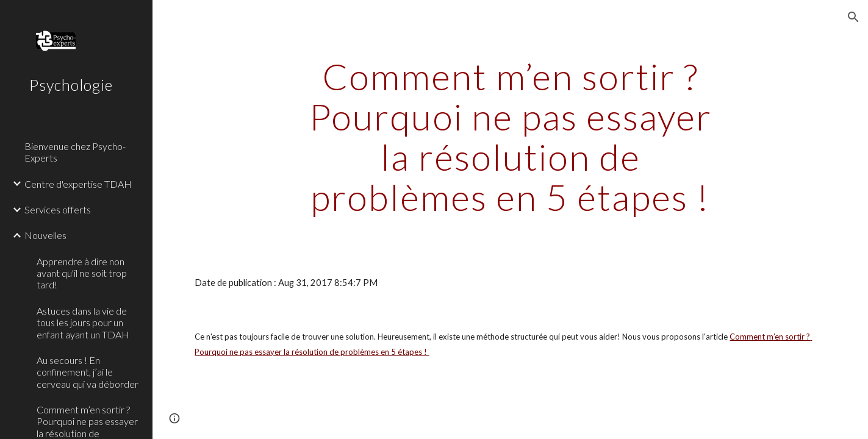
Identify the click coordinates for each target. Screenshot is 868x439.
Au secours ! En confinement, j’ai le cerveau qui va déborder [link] (88, 372)
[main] (510, 137)
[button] (853, 17)
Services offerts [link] (58, 209)
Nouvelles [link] (45, 235)
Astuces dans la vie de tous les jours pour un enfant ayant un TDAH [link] (83, 323)
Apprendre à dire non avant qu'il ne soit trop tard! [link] (82, 273)
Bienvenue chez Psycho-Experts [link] (75, 152)
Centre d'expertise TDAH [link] (78, 184)
